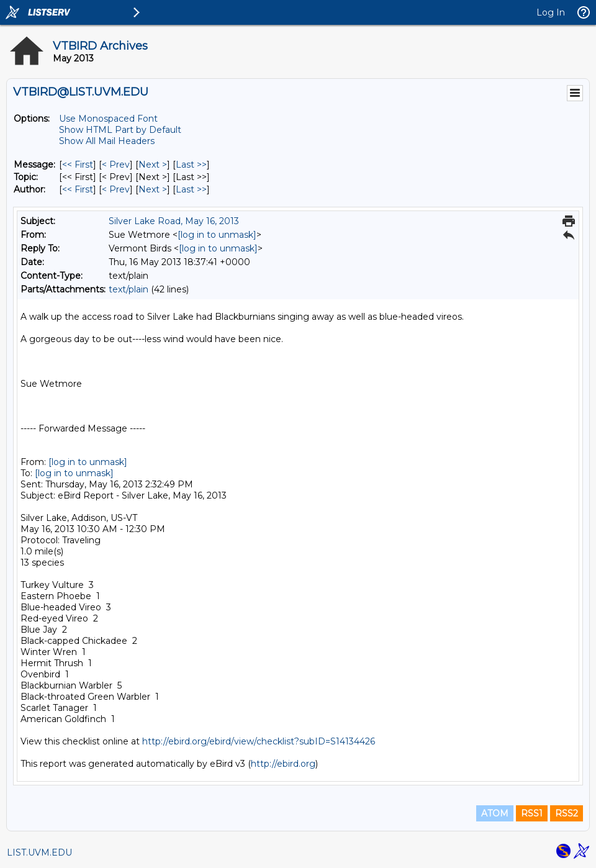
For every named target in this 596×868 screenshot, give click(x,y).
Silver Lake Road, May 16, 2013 (174, 221)
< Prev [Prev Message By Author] (116, 189)
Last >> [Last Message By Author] (191, 189)
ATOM (495, 813)
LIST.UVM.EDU (39, 852)
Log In (551, 12)
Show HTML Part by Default (120, 130)
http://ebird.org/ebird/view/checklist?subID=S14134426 (259, 741)
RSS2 (567, 813)
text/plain (129, 289)
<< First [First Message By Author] (78, 189)
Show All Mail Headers (107, 141)
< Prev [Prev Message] (116, 165)
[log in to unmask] (217, 235)
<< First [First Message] (78, 165)
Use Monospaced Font (108, 119)
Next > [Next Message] (153, 165)
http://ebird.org (283, 764)
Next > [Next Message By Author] (153, 189)
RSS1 (532, 813)
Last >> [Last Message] (191, 165)
